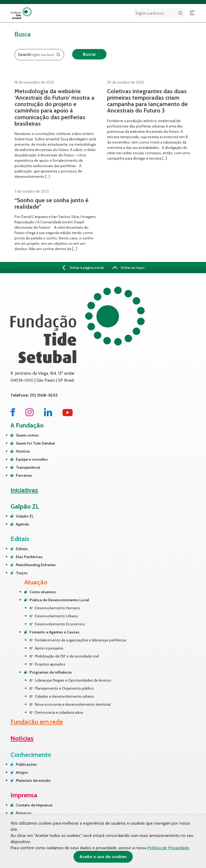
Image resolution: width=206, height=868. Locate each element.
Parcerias (24, 475)
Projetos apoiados (50, 664)
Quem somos (27, 435)
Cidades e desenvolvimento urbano (65, 696)
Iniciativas (24, 490)
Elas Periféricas (29, 557)
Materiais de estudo (33, 780)
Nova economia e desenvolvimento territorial (73, 704)
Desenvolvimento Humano (58, 608)
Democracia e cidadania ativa (59, 712)
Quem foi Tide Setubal (35, 443)
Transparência (28, 467)
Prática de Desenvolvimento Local (59, 600)
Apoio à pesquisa (49, 648)
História (23, 451)
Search (24, 55)
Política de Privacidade (168, 848)
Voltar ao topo (128, 268)
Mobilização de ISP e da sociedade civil (67, 656)
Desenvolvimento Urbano (57, 616)
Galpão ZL (25, 516)
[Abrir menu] (192, 13)
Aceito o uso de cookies (103, 857)
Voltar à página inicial (83, 268)
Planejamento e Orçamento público (64, 688)
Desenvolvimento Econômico (60, 624)
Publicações (26, 764)
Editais (22, 549)
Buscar (89, 54)
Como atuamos (43, 592)
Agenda (22, 524)
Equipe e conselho (32, 459)
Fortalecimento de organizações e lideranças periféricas (81, 640)
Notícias (22, 738)
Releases (24, 813)
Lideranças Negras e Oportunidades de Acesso (73, 680)
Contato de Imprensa (34, 805)
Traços (22, 573)
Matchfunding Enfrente (36, 565)
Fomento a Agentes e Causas (54, 632)
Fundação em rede (37, 722)
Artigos (22, 772)
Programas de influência (51, 672)
